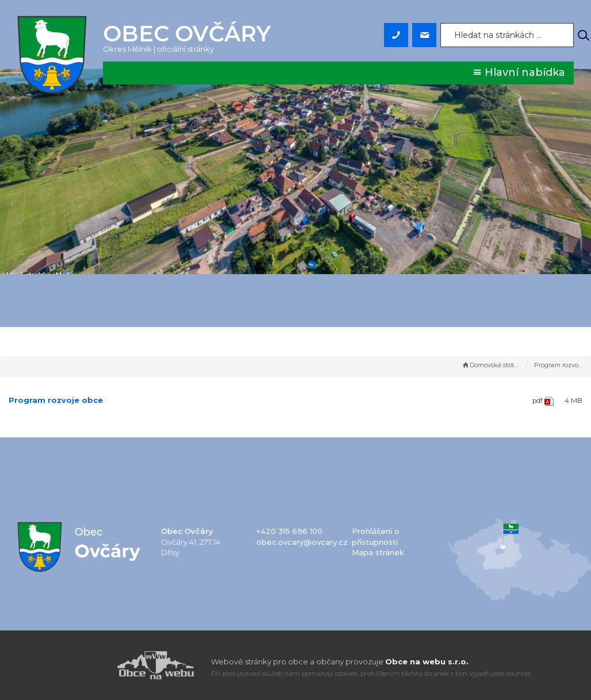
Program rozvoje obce (56, 400)
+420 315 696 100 (289, 531)
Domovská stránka (491, 365)
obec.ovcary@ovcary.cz (302, 542)
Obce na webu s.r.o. (427, 661)
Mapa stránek (378, 552)
